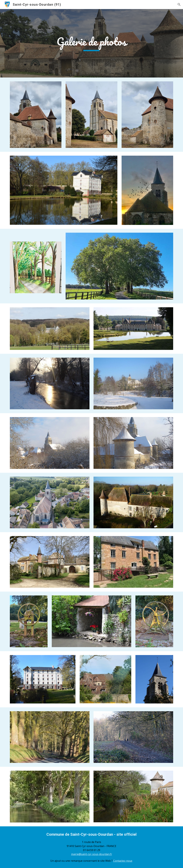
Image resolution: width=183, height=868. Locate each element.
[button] (179, 5)
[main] (91, 43)
